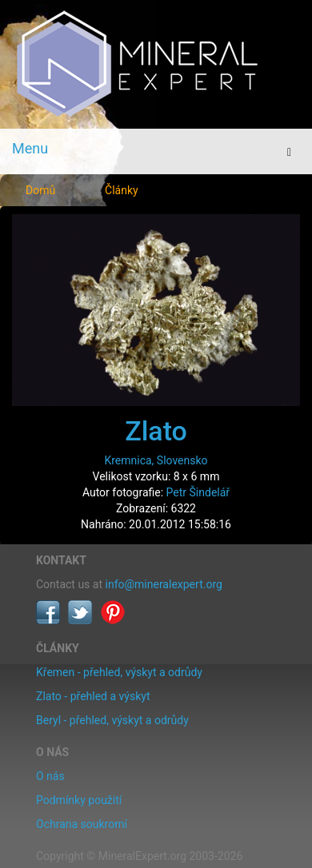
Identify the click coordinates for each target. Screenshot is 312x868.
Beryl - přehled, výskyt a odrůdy (112, 720)
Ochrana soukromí (82, 824)
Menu (30, 148)
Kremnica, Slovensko (156, 460)
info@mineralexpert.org (164, 584)
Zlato (156, 431)
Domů (40, 190)
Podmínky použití (79, 800)
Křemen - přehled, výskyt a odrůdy (119, 672)
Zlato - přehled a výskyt (93, 696)
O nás (50, 776)
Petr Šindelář (198, 492)
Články (122, 190)
